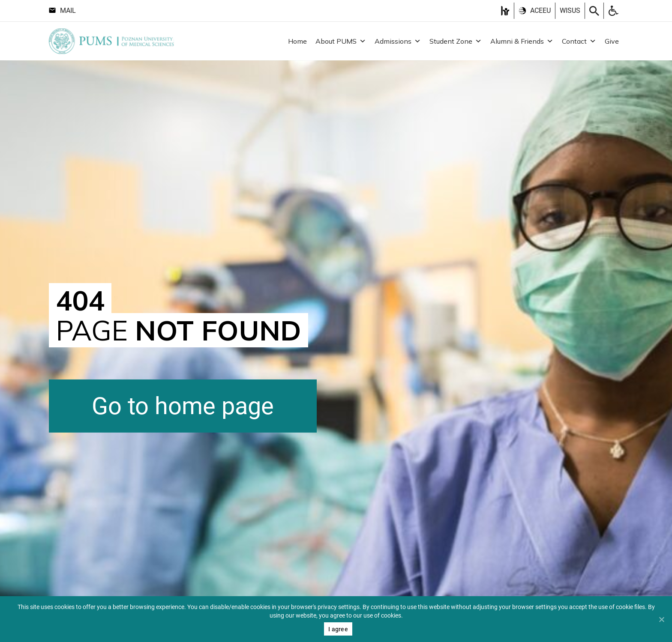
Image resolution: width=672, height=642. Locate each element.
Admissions (398, 41)
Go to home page (183, 406)
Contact (579, 41)
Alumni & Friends (522, 41)
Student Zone (456, 41)
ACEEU (535, 10)
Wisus (570, 10)
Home (297, 41)
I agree (338, 629)
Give (612, 41)
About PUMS (341, 41)
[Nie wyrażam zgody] (661, 619)
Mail (62, 10)
